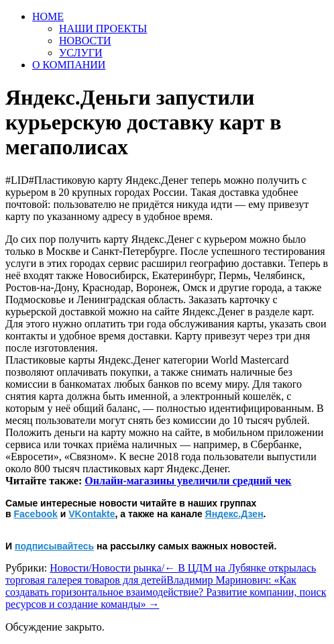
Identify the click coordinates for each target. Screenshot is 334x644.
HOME (48, 16)
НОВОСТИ (85, 41)
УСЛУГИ (81, 53)
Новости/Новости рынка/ (107, 568)
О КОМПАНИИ (69, 65)
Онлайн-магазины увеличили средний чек (188, 481)
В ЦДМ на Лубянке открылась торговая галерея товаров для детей (161, 574)
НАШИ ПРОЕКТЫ (103, 29)
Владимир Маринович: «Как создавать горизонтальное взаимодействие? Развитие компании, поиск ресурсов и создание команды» (166, 592)
